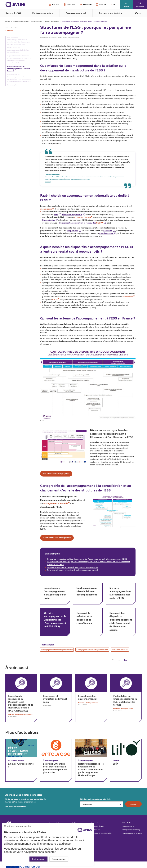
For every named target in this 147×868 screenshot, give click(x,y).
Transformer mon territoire (110, 13)
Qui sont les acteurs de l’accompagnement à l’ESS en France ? (19, 69)
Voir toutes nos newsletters (16, 806)
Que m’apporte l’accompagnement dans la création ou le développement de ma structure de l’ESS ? (18, 41)
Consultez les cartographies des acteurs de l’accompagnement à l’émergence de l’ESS (87, 559)
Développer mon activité (43, 13)
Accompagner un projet (76, 13)
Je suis (126, 6)
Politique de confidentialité (102, 833)
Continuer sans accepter (18, 826)
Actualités (54, 5)
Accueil (8, 21)
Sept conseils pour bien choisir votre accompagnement (73, 570)
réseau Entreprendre (72, 214)
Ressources (86, 4)
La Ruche (108, 231)
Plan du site (96, 830)
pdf (126, 660)
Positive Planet (106, 233)
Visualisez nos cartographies (56, 474)
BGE (56, 214)
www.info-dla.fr (128, 826)
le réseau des (93, 223)
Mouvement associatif (69, 223)
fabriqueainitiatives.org (131, 830)
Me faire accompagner (52, 21)
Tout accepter (39, 859)
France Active (49, 220)
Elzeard (48, 182)
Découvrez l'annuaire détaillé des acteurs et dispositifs (73, 567)
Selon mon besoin (37, 21)
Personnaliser (59, 859)
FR (114, 5)
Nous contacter (55, 823)
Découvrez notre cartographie (57, 538)
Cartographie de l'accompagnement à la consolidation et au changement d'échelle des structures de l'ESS (19, 78)
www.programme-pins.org (132, 833)
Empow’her (73, 231)
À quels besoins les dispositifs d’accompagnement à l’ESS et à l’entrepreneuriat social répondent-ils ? (19, 59)
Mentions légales (98, 826)
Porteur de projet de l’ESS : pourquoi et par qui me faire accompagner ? (85, 21)
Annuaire (101, 5)
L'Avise (138, 13)
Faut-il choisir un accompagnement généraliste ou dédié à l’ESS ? (18, 50)
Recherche (140, 6)
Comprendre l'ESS (13, 13)
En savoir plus (12, 85)
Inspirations (69, 5)
